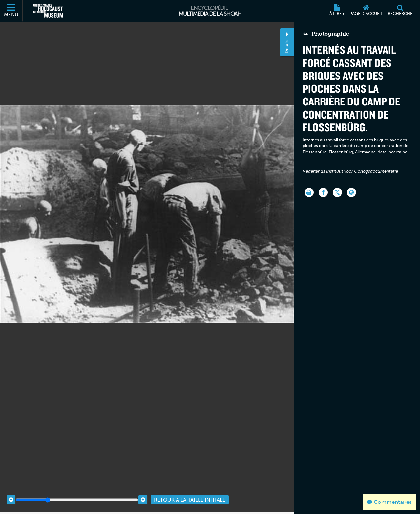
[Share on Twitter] (337, 192)
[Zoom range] (77, 494)
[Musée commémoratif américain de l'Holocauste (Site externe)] (48, 11)
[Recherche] (400, 11)
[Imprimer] (309, 192)
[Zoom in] (143, 494)
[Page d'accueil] (366, 11)
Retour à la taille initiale (190, 494)
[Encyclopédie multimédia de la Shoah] (210, 11)
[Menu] (11, 11)
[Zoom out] (11, 494)
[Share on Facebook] (323, 192)
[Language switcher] (351, 192)
